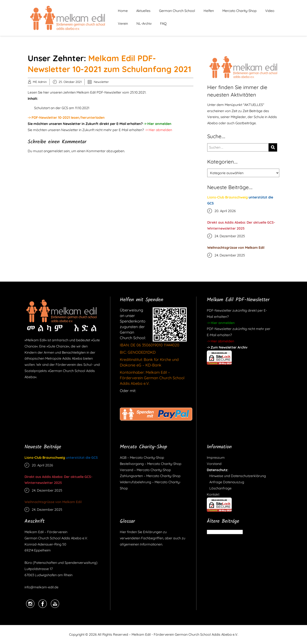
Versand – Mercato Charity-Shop (145, 470)
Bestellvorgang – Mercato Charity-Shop (151, 464)
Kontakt (213, 494)
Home (123, 11)
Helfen (209, 11)
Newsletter (101, 82)
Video (270, 11)
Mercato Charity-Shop (240, 11)
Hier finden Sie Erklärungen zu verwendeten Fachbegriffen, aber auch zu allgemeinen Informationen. (153, 538)
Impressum (216, 457)
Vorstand (214, 464)
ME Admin (40, 82)
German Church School (177, 11)
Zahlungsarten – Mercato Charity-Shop (150, 476)
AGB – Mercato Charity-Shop (142, 457)
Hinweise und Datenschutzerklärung (236, 476)
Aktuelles (143, 11)
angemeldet (53, 151)
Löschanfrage (219, 488)
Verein (123, 23)
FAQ (163, 23)
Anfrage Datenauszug (225, 482)
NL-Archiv (144, 23)
